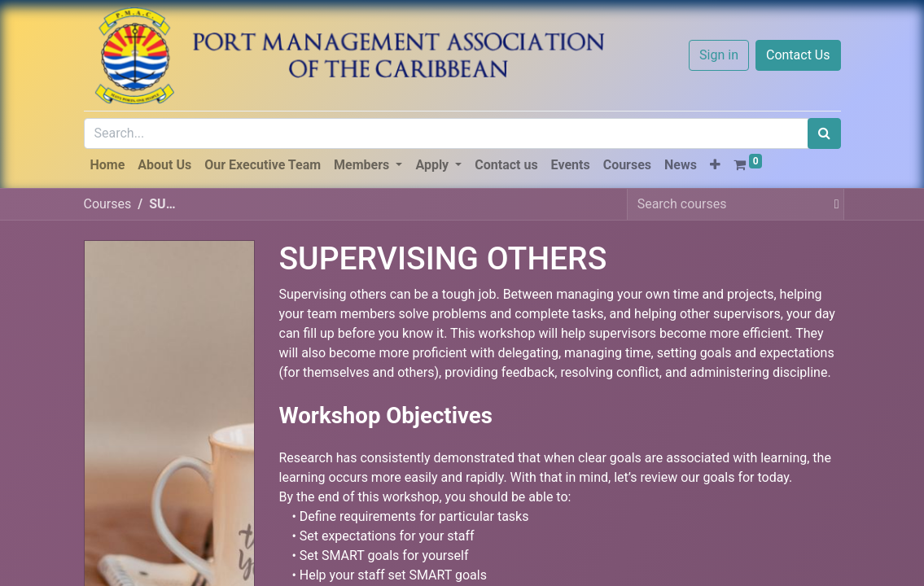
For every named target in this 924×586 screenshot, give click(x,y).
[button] (715, 165)
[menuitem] (108, 165)
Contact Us (798, 55)
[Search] (824, 133)
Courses (108, 204)
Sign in (719, 55)
